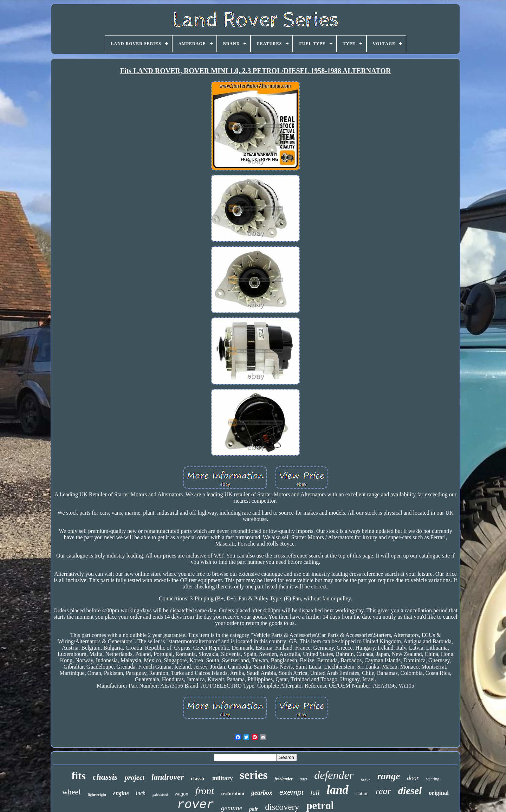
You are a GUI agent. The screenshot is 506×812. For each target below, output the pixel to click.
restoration (233, 794)
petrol (320, 805)
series (254, 775)
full (315, 792)
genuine (232, 808)
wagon (181, 794)
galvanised (160, 795)
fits (79, 776)
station (362, 794)
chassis (105, 777)
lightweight (97, 794)
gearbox (262, 793)
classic (198, 779)
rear (383, 791)
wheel (72, 792)
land (337, 790)
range (389, 776)
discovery (282, 807)
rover (196, 805)
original (439, 793)
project (134, 778)
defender (334, 775)
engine (121, 793)
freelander (283, 779)
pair (254, 809)
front (205, 791)
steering (433, 779)
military (223, 778)
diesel (410, 791)
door (413, 778)
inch (141, 793)
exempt (291, 792)
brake (365, 780)
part (304, 779)
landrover (168, 777)
